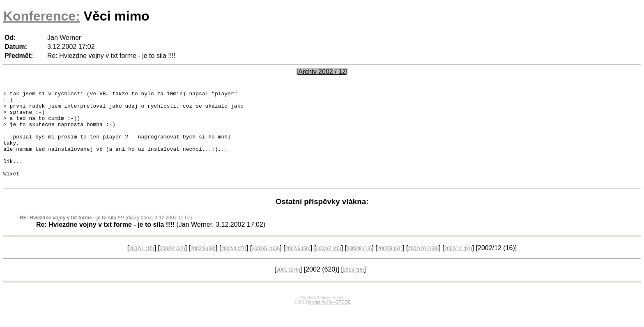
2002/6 (298, 267)
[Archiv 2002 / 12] (322, 72)
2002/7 (328, 267)
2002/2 (172, 267)
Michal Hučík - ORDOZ (329, 321)
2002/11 (458, 267)
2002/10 (424, 267)
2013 (353, 288)
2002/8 (359, 267)
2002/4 (233, 267)
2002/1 (141, 267)
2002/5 (266, 267)
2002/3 (203, 267)
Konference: (42, 16)
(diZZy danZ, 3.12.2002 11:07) (106, 236)
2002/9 (390, 267)
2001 (288, 288)
